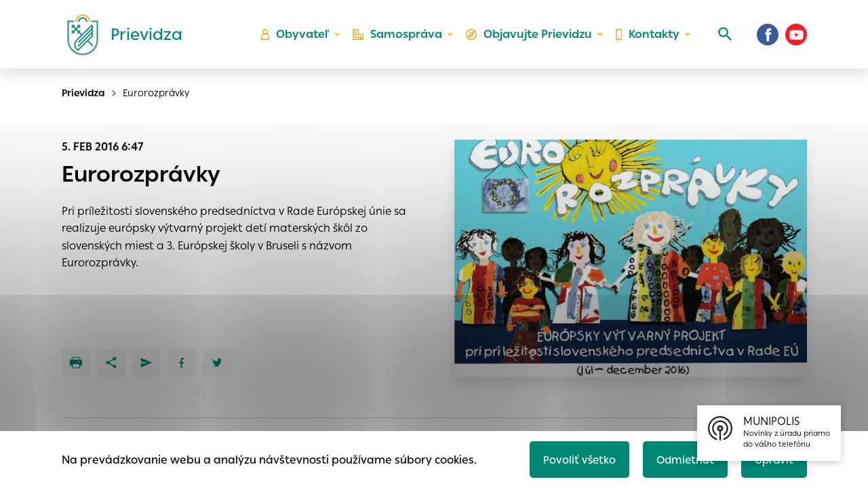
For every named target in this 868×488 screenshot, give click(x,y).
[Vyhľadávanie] (723, 37)
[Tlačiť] (76, 363)
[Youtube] (796, 37)
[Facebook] (768, 37)
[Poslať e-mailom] (146, 363)
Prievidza (83, 93)
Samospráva (400, 38)
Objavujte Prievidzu (530, 38)
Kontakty (647, 38)
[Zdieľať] (111, 363)
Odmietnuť (682, 459)
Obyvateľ (299, 38)
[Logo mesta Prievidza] (119, 37)
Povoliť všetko (574, 459)
